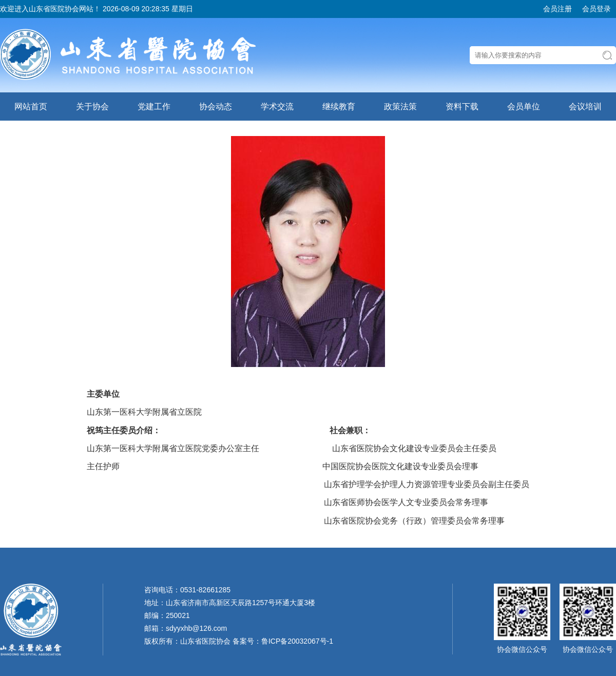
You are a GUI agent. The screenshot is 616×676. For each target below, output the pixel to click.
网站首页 (31, 107)
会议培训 (585, 107)
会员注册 (557, 9)
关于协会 (92, 107)
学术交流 (277, 107)
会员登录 (596, 9)
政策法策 (400, 107)
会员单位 (524, 107)
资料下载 (462, 107)
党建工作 (154, 107)
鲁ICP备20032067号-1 (297, 641)
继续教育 (339, 107)
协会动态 (216, 107)
